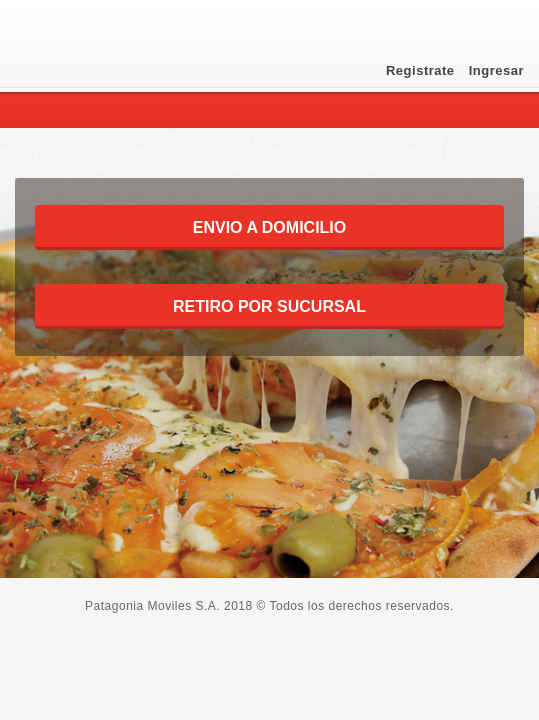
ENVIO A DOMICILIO (269, 227)
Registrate (422, 70)
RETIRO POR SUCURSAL (269, 306)
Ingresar (496, 70)
